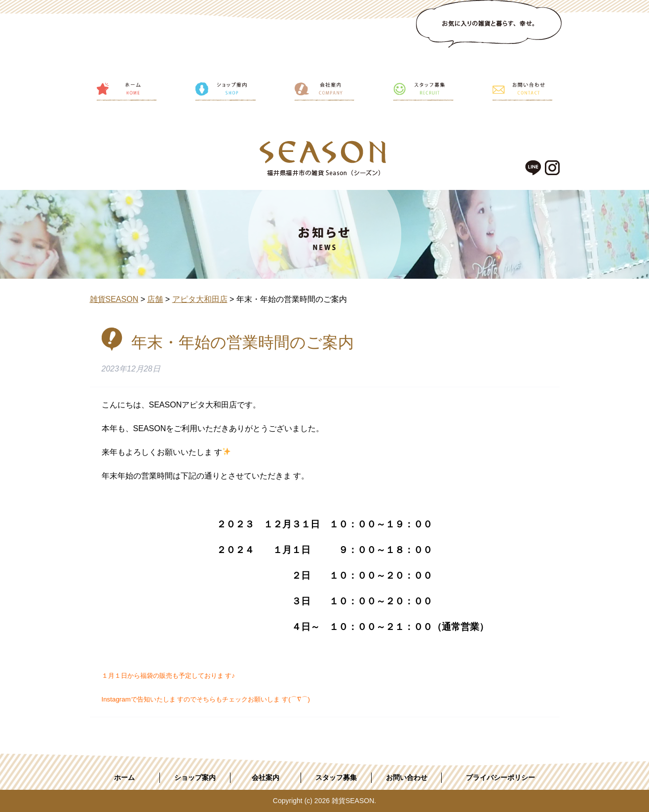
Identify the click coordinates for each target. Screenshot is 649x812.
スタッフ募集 (336, 777)
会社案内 (266, 777)
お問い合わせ (407, 777)
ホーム (124, 777)
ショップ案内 (195, 777)
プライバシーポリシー (500, 777)
